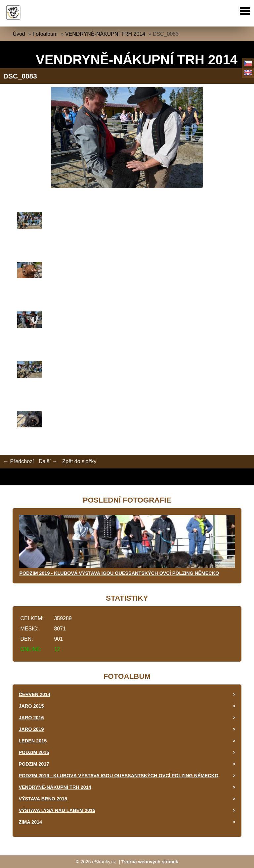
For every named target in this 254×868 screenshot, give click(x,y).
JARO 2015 (31, 706)
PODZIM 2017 (34, 764)
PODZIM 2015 (34, 752)
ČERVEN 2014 (34, 694)
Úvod (19, 34)
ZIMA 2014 (30, 822)
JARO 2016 (31, 718)
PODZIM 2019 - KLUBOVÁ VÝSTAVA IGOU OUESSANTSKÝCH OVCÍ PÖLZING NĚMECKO (119, 573)
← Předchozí (19, 461)
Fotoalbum (45, 34)
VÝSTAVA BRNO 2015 (43, 799)
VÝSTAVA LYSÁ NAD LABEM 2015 (57, 810)
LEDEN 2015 (33, 741)
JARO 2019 (31, 729)
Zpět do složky (79, 461)
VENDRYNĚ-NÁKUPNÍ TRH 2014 (105, 34)
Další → (48, 461)
